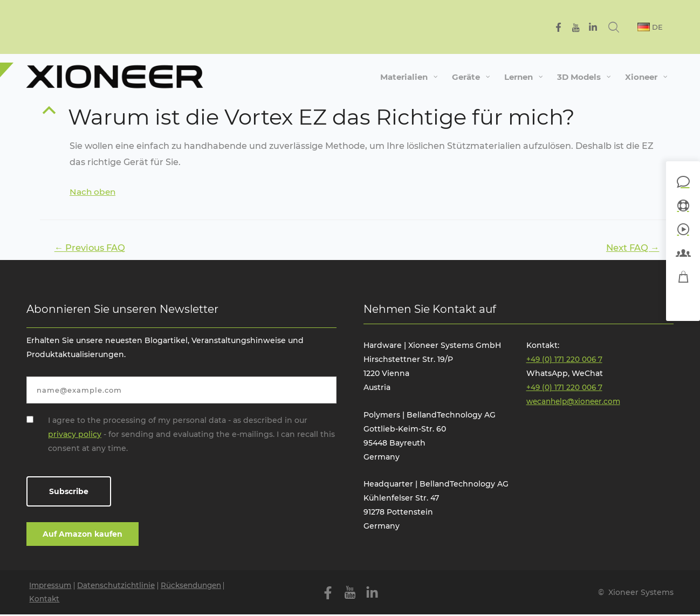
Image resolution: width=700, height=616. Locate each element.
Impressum (52, 586)
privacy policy (75, 435)
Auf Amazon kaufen (83, 535)
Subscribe (69, 492)
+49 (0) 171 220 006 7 (565, 360)
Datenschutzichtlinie (121, 586)
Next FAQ (631, 248)
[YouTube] (586, 28)
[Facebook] (569, 27)
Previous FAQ (92, 248)
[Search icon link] (626, 27)
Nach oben (94, 192)
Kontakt (45, 600)
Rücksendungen (200, 586)
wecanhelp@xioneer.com (576, 402)
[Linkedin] (604, 27)
